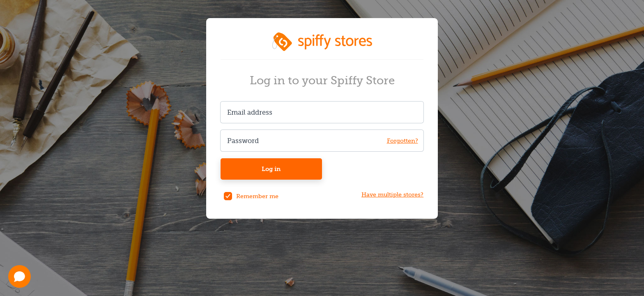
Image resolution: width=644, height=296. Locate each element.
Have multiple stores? (392, 195)
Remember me (257, 196)
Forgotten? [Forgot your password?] (402, 141)
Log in (271, 169)
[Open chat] (20, 276)
